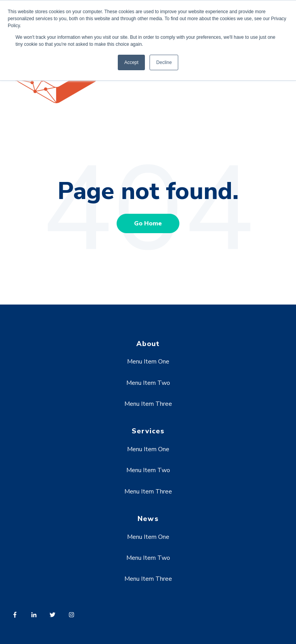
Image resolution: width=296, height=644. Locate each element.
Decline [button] (164, 62)
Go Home (148, 223)
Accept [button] (132, 62)
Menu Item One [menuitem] (148, 362)
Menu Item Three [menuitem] (148, 404)
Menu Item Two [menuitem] (148, 383)
